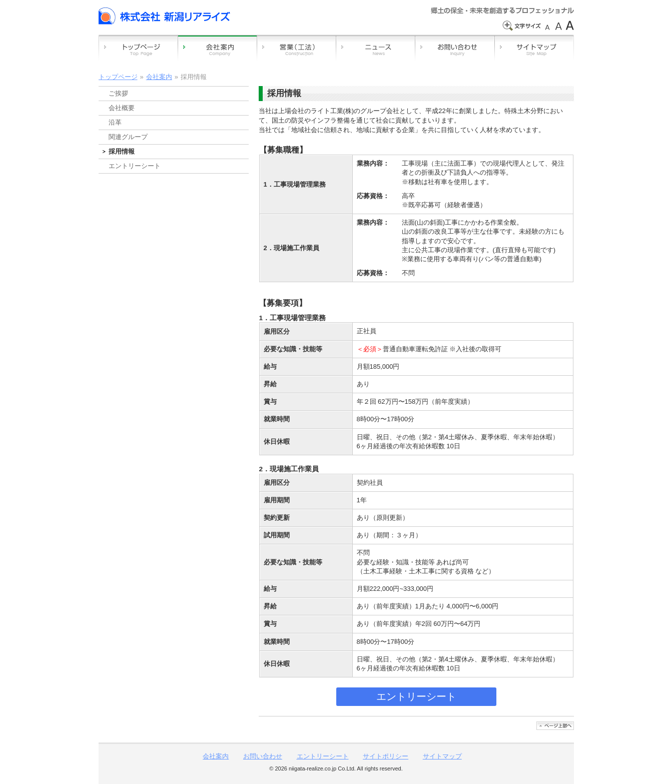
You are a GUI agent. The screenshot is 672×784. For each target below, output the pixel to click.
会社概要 (122, 108)
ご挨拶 (118, 93)
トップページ (118, 77)
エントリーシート (416, 696)
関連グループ (128, 137)
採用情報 (122, 151)
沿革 (115, 122)
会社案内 (159, 77)
